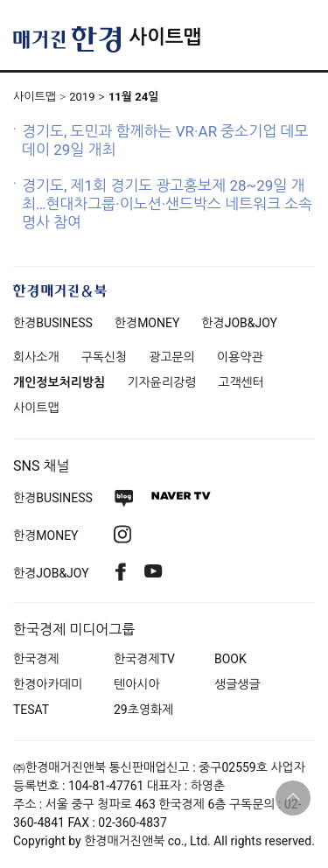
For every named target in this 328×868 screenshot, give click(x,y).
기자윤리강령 (161, 382)
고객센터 (241, 382)
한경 (53, 323)
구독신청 (105, 357)
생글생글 (237, 684)
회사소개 (36, 357)
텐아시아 (137, 684)
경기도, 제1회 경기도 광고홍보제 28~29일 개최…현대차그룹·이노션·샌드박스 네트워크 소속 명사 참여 (167, 204)
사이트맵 (165, 37)
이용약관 (240, 357)
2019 (82, 97)
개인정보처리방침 (59, 382)
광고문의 (172, 357)
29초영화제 (143, 710)
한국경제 (36, 659)
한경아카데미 (48, 684)
